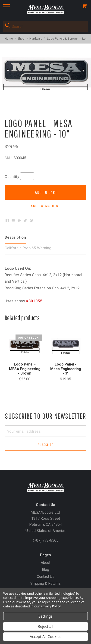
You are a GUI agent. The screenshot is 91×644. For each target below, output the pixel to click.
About (45, 563)
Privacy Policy (51, 606)
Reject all (45, 626)
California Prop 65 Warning (28, 248)
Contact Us (46, 577)
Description (15, 237)
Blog (45, 570)
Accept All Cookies (46, 637)
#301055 (34, 301)
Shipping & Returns (45, 583)
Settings (45, 616)
